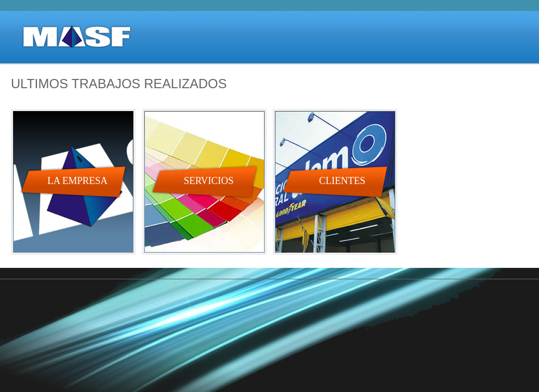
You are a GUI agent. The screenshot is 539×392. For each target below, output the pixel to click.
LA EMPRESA (78, 181)
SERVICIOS (209, 181)
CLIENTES (342, 181)
